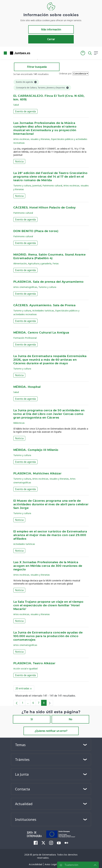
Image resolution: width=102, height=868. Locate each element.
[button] (83, 53)
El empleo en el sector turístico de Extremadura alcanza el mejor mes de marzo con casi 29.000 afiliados (50, 535)
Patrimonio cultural (52, 186)
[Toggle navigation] (35, 53)
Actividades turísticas (43, 311)
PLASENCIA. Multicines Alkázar (37, 474)
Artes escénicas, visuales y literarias (32, 139)
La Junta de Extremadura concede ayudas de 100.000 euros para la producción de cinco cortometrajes (48, 636)
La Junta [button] (22, 774)
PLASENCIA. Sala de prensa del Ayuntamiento (48, 282)
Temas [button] (20, 745)
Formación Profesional (25, 338)
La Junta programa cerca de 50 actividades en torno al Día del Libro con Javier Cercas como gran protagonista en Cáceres (49, 414)
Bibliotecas (19, 423)
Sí (32, 719)
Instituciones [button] (26, 819)
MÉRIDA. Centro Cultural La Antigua (41, 333)
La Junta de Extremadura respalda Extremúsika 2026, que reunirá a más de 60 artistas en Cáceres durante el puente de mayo (50, 360)
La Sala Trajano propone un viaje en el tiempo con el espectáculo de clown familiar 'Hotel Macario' (48, 606)
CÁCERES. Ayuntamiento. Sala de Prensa (44, 305)
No (70, 719)
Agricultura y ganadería (40, 263)
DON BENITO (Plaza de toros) (36, 231)
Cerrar (51, 39)
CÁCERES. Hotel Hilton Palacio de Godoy (45, 208)
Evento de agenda (25, 111)
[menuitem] (36, 843)
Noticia (19, 161)
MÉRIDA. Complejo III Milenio (36, 450)
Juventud (37, 186)
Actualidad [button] (24, 804)
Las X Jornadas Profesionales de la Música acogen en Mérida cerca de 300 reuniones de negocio (48, 566)
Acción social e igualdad (25, 669)
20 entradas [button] (25, 689)
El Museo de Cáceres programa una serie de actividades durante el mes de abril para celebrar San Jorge (51, 505)
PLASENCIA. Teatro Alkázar (34, 663)
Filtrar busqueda (37, 67)
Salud (16, 105)
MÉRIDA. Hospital (27, 387)
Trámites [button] (22, 759)
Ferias (56, 263)
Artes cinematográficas (25, 287)
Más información (51, 29)
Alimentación (20, 263)
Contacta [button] (23, 789)
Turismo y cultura (22, 186)
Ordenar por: (65, 73)
